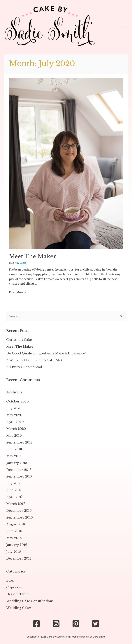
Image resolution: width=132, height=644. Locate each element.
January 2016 (17, 545)
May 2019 (14, 436)
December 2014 (19, 558)
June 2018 (14, 449)
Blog (12, 263)
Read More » (17, 292)
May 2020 (14, 415)
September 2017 (19, 476)
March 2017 (16, 504)
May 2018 (14, 456)
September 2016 (20, 517)
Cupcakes (14, 587)
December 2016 (19, 511)
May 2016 (14, 538)
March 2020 (16, 429)
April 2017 (14, 497)
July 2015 (14, 552)
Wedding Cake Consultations (30, 601)
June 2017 (14, 490)
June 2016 (14, 531)
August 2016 (16, 524)
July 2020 (14, 408)
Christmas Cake (19, 340)
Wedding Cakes (19, 608)
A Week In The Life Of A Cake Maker (36, 360)
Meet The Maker (33, 256)
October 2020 (17, 401)
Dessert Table (17, 594)
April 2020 (15, 422)
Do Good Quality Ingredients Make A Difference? (46, 353)
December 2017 (19, 470)
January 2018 (17, 463)
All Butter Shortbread (24, 367)
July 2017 (13, 483)
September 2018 (19, 442)
